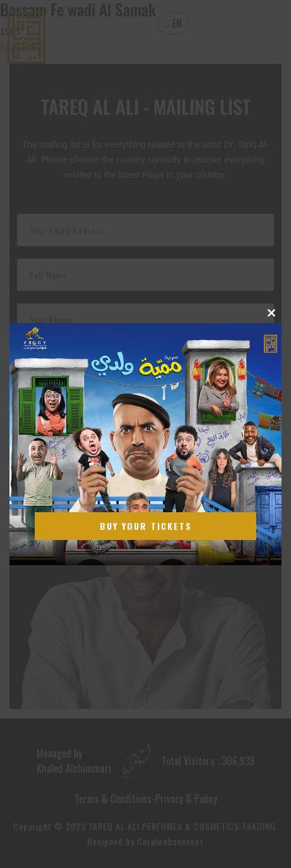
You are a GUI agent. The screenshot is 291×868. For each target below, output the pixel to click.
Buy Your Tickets (146, 526)
